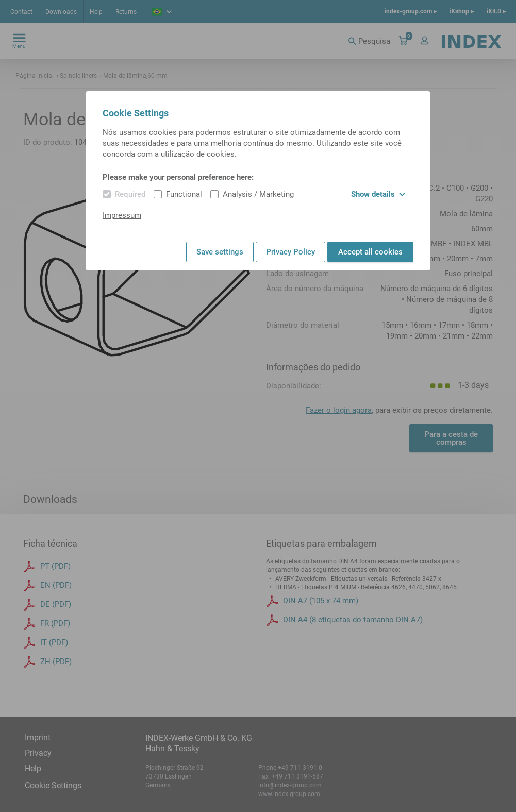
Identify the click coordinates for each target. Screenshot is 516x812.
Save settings (220, 252)
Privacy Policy (290, 252)
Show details (378, 194)
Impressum (122, 215)
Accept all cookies (370, 252)
